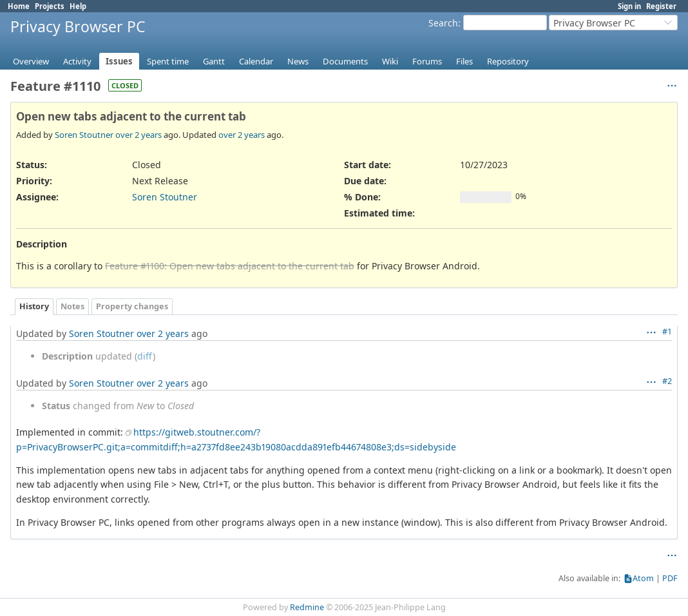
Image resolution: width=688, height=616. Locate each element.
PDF (670, 578)
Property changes (132, 306)
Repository (508, 61)
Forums (427, 61)
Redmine (307, 607)
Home (19, 6)
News (298, 61)
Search (443, 23)
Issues (119, 61)
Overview (31, 61)
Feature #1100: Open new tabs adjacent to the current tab (230, 266)
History (34, 306)
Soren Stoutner (84, 135)
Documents (345, 61)
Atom (643, 578)
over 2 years (139, 135)
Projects (50, 6)
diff (145, 356)
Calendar (256, 61)
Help (78, 6)
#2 (667, 381)
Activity (77, 61)
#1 (667, 332)
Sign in (629, 6)
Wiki (390, 61)
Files (464, 61)
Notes (72, 306)
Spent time (168, 61)
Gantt (214, 61)
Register (661, 6)
